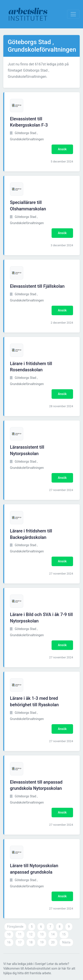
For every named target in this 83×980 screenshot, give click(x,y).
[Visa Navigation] (73, 14)
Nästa (66, 942)
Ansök (62, 149)
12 (31, 934)
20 (53, 942)
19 (42, 942)
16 (9, 942)
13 (42, 934)
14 (53, 934)
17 (20, 942)
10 (9, 934)
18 (31, 942)
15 (64, 934)
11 (20, 934)
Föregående (15, 927)
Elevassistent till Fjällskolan (37, 286)
